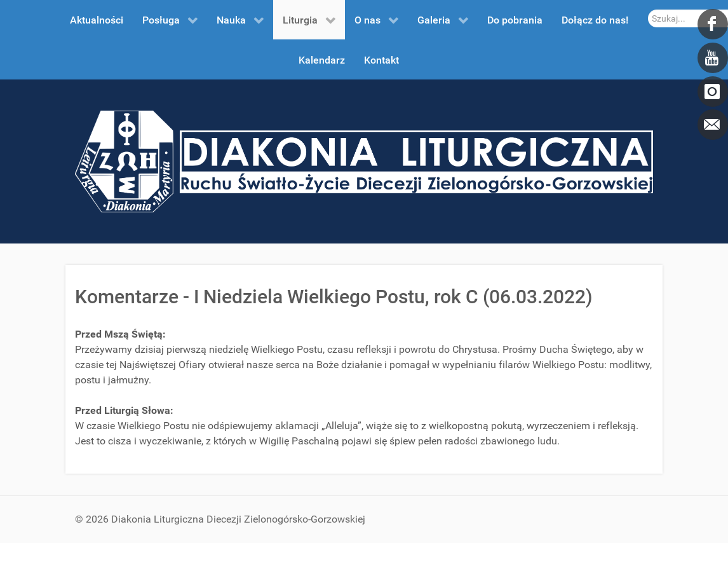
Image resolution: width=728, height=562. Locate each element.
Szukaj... (648, 10)
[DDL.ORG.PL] (364, 161)
